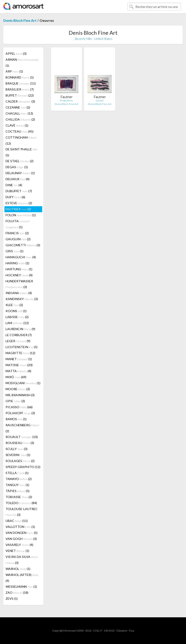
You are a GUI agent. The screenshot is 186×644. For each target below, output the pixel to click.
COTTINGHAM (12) (21, 140)
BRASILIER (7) (20, 89)
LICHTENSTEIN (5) (22, 347)
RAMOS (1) (16, 419)
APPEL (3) (16, 53)
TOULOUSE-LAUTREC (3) (22, 512)
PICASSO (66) (19, 407)
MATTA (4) (18, 371)
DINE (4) (14, 185)
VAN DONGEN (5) (22, 533)
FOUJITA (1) (18, 224)
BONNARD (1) (20, 77)
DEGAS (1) (17, 167)
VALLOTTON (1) (20, 527)
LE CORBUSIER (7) (19, 335)
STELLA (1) (17, 473)
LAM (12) (17, 323)
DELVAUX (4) (18, 179)
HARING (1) (17, 263)
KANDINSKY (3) (22, 299)
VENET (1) (17, 551)
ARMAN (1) (22, 63)
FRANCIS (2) (17, 233)
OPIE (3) (15, 401)
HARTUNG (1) (19, 269)
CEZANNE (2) (18, 107)
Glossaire (122, 631)
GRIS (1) (14, 251)
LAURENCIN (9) (20, 329)
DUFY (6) (15, 197)
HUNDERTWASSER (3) (19, 284)
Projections (66, 100)
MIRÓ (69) (16, 377)
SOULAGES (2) (20, 461)
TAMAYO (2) (19, 479)
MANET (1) (19, 359)
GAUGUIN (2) (18, 239)
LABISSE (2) (17, 317)
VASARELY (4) (19, 545)
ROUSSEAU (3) (20, 443)
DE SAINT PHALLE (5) (21, 152)
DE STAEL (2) (20, 161)
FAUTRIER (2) (18, 209)
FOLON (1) (21, 215)
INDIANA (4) (19, 293)
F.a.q (132, 631)
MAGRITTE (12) (20, 353)
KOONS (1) (16, 311)
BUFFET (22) (20, 95)
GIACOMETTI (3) (23, 245)
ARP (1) (14, 71)
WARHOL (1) (18, 569)
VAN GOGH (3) (21, 539)
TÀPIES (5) (18, 491)
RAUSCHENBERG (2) (22, 428)
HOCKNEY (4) (19, 275)
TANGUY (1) (17, 485)
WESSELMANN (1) (21, 586)
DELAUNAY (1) (20, 173)
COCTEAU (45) (20, 131)
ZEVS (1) (12, 599)
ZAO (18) (17, 593)
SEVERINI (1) (18, 455)
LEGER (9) (18, 341)
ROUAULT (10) (22, 437)
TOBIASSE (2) (19, 497)
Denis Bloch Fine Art (20, 20)
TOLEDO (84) (21, 503)
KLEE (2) (14, 305)
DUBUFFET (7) (19, 191)
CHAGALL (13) (19, 113)
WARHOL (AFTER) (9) (22, 578)
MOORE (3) (18, 389)
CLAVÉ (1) (17, 125)
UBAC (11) (17, 521)
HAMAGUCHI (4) (21, 257)
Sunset (100, 100)
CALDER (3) (20, 101)
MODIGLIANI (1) (23, 383)
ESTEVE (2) (19, 203)
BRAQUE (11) (21, 83)
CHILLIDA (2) (20, 119)
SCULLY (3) (17, 449)
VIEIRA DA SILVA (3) (22, 560)
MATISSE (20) (19, 365)
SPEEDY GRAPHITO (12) (23, 467)
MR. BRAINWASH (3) (20, 395)
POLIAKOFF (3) (20, 413)
